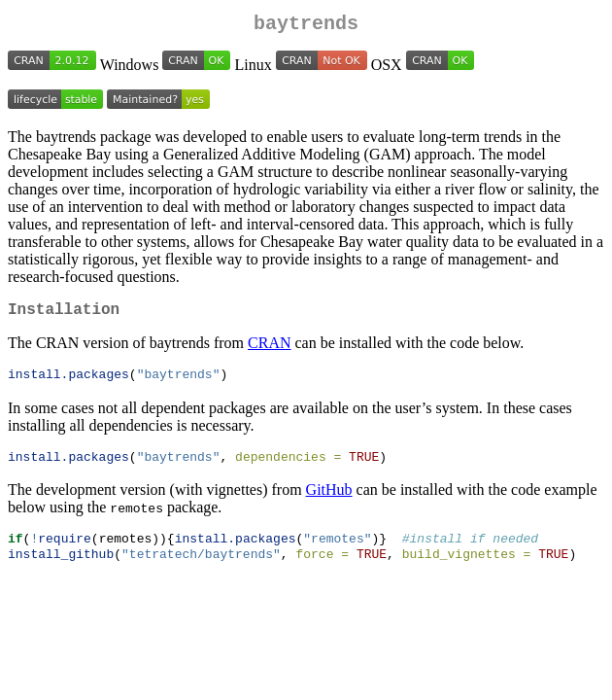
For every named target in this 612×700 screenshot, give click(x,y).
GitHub (329, 500)
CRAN (269, 350)
